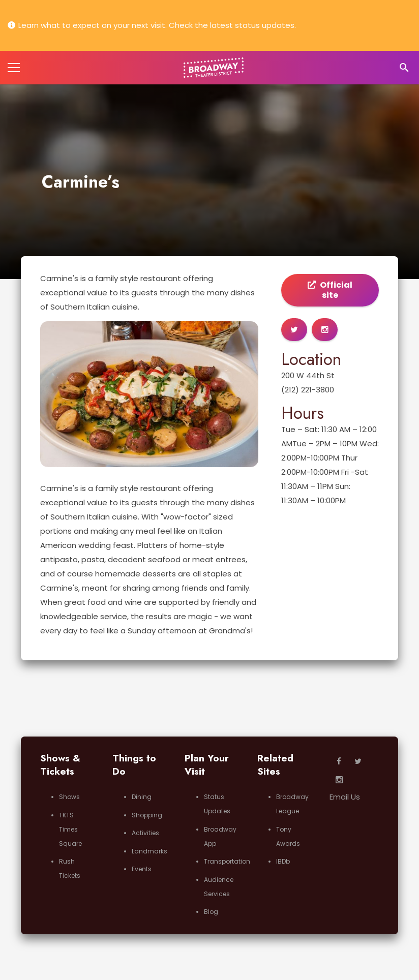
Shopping (147, 815)
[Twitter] (358, 761)
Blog (211, 912)
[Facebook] (339, 761)
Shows (69, 797)
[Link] (214, 68)
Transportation (227, 861)
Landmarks (149, 851)
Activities (145, 833)
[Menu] (14, 68)
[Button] (294, 330)
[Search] (404, 68)
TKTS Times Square (70, 829)
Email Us (345, 797)
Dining (142, 797)
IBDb (283, 861)
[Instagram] (339, 780)
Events (142, 869)
